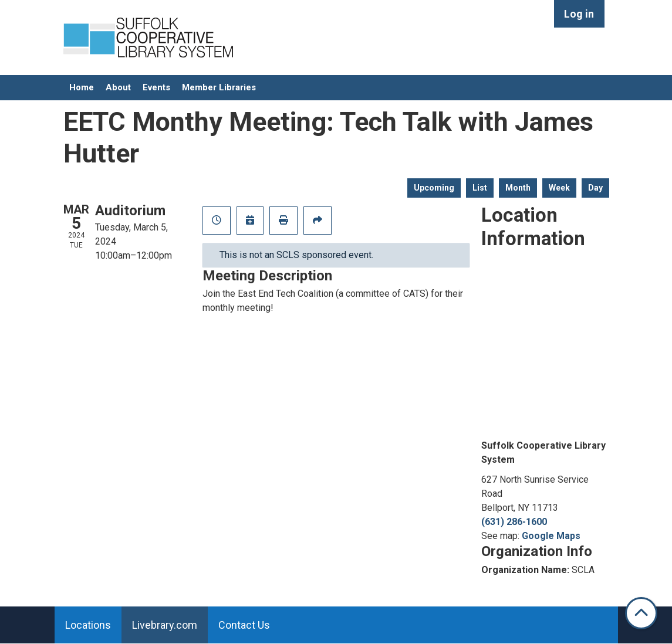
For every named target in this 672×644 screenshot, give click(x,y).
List (480, 188)
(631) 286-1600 (514, 522)
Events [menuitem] (156, 87)
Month (518, 188)
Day (595, 188)
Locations (88, 625)
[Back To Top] (641, 613)
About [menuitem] (118, 87)
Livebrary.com (165, 625)
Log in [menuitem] (579, 14)
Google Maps (551, 536)
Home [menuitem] (82, 87)
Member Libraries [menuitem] (219, 87)
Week (559, 188)
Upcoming (434, 188)
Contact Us (244, 625)
